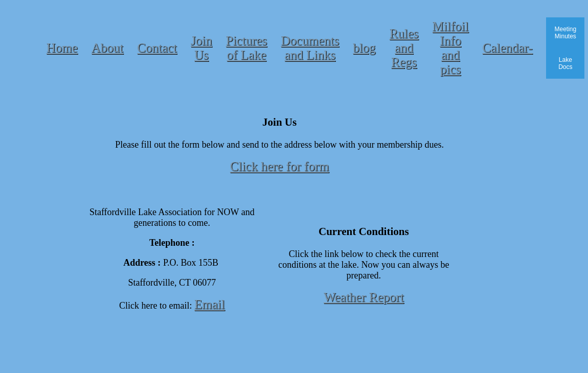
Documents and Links (310, 48)
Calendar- (507, 48)
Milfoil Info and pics (451, 48)
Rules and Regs (404, 48)
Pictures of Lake (247, 48)
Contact (157, 48)
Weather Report (364, 297)
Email (210, 304)
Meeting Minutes (565, 33)
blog (364, 48)
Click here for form (280, 166)
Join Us (201, 48)
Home (62, 48)
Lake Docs (565, 63)
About (108, 48)
